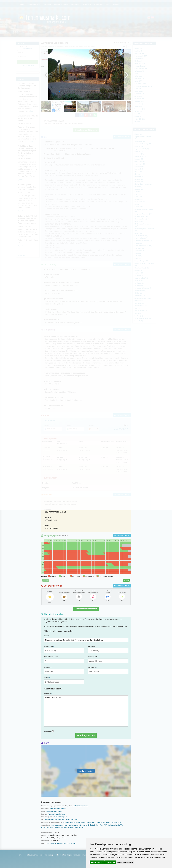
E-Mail (47, 678)
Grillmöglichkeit (94, 825)
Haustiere (67, 825)
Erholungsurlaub (69, 822)
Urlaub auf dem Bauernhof (85, 822)
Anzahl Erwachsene (51, 657)
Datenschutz (82, 855)
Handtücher (74, 827)
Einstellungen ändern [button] (125, 862)
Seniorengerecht (57, 825)
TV (121, 825)
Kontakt (63, 855)
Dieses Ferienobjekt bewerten (86, 609)
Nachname (93, 667)
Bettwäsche (65, 827)
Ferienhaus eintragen (47, 855)
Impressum (72, 855)
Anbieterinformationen (81, 806)
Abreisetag (93, 646)
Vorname (48, 667)
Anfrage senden (86, 735)
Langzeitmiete (77, 825)
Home (20, 855)
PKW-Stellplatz (109, 825)
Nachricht (48, 694)
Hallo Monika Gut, (86, 711)
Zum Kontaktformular (122, 535)
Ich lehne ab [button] (110, 862)
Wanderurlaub (116, 822)
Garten (85, 825)
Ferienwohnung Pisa (60, 817)
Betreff (47, 636)
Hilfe (57, 855)
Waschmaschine (47, 827)
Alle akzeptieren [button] (97, 862)
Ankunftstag (49, 646)
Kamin (117, 825)
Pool (101, 825)
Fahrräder (57, 827)
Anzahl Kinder (93, 657)
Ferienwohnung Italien (54, 811)
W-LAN (82, 827)
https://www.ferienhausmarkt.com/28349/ (61, 843)
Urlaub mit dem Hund (102, 822)
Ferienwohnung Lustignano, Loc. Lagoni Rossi (61, 820)
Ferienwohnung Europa (58, 809)
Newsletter (49, 731)
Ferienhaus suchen (31, 855)
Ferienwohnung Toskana (56, 814)
